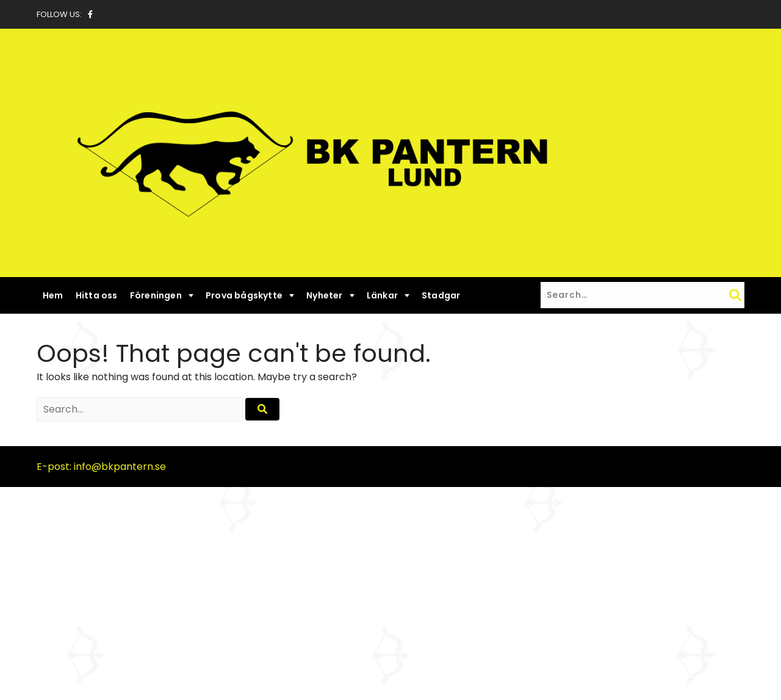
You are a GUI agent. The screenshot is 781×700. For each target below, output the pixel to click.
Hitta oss (97, 295)
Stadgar (441, 295)
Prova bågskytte (244, 295)
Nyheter (325, 295)
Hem (53, 295)
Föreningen (156, 295)
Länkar (382, 295)
